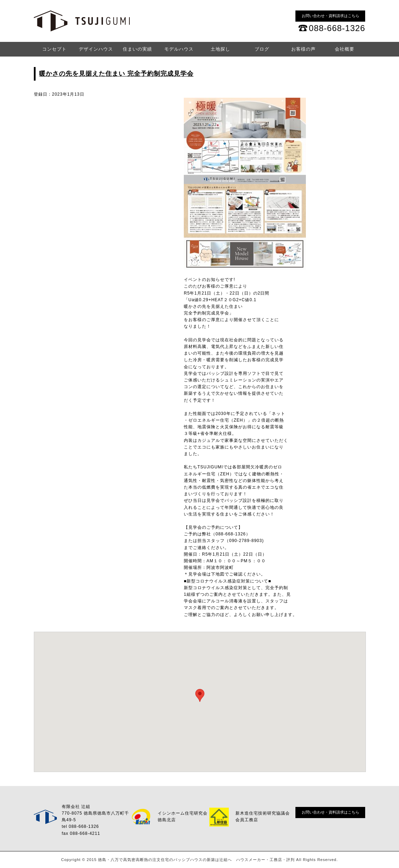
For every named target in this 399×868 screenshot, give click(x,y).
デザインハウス (96, 49)
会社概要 (345, 49)
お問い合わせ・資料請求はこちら (330, 16)
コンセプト (54, 49)
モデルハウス (179, 49)
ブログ (262, 49)
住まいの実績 (137, 49)
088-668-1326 (337, 28)
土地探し (220, 49)
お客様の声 (303, 49)
